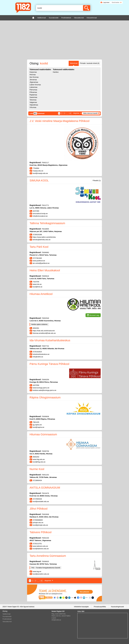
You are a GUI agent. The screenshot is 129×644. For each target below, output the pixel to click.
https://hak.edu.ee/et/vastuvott (44, 331)
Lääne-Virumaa (35, 85)
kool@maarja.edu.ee (40, 173)
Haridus (56, 72)
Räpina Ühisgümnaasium (45, 397)
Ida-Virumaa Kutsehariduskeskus (50, 340)
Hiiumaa (33, 75)
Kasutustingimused (117, 607)
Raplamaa (33, 95)
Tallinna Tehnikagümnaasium (47, 223)
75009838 (45, 416)
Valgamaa (33, 102)
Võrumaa (33, 107)
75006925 (45, 561)
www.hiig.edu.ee (39, 459)
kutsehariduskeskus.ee (41, 354)
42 (70, 113)
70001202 (45, 475)
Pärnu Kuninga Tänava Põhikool (49, 364)
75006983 (45, 252)
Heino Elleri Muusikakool (45, 270)
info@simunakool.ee (40, 216)
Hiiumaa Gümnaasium (43, 434)
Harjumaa (33, 72)
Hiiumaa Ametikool (41, 294)
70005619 (45, 276)
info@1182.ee (56, 620)
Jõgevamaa (34, 82)
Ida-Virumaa (34, 77)
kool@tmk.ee (38, 287)
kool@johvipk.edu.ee (40, 525)
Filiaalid (97, 180)
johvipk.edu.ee (38, 523)
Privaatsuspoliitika (100, 607)
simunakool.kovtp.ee (40, 214)
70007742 (45, 346)
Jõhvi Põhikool (39, 509)
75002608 (45, 514)
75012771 (45, 205)
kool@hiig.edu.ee (39, 462)
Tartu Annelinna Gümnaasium (48, 556)
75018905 (45, 229)
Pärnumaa (33, 90)
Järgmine (76, 113)
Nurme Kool (37, 469)
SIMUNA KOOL (39, 180)
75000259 (45, 380)
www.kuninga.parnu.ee (41, 388)
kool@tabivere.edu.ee (41, 549)
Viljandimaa (34, 105)
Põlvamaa (33, 92)
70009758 (45, 451)
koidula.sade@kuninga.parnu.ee (45, 390)
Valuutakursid (7, 622)
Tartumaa (33, 100)
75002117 (45, 163)
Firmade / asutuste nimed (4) (90, 63)
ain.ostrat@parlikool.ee (41, 263)
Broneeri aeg (94, 315)
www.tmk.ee (37, 284)
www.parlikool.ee (39, 261)
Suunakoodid (7, 617)
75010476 (45, 493)
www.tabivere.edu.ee (40, 546)
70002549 (45, 318)
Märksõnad (74, 63)
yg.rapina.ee (37, 425)
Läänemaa (33, 87)
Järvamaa (33, 80)
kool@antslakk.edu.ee (41, 501)
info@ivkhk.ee (38, 357)
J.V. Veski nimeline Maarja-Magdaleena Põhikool (60, 121)
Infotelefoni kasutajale (81, 607)
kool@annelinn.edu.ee (41, 574)
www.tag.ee (37, 571)
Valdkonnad (6, 614)
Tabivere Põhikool (41, 532)
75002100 (45, 538)
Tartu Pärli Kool (39, 247)
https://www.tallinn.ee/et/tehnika (44, 237)
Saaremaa (33, 97)
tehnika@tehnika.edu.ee (42, 240)
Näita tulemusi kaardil (90, 113)
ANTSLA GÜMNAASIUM (45, 488)
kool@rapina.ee (38, 427)
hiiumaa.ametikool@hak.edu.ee (44, 333)
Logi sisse (106, 2)
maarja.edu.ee (38, 171)
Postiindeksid (7, 619)
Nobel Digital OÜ (13, 607)
